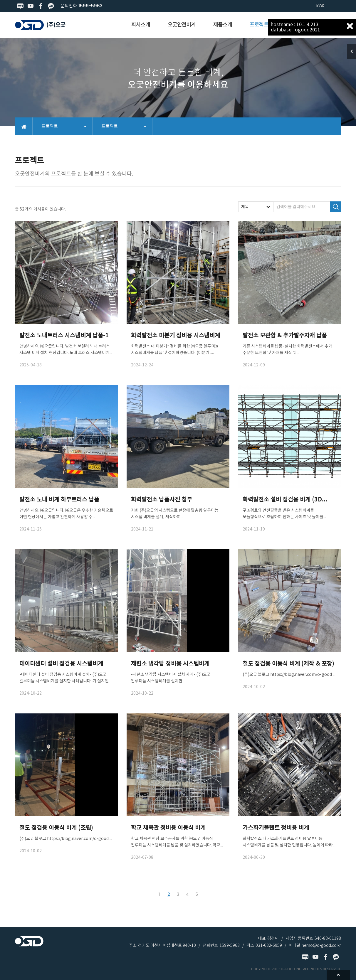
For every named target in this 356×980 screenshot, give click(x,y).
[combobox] (256, 207)
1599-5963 (90, 6)
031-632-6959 (269, 945)
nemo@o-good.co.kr (321, 945)
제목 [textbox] (245, 207)
